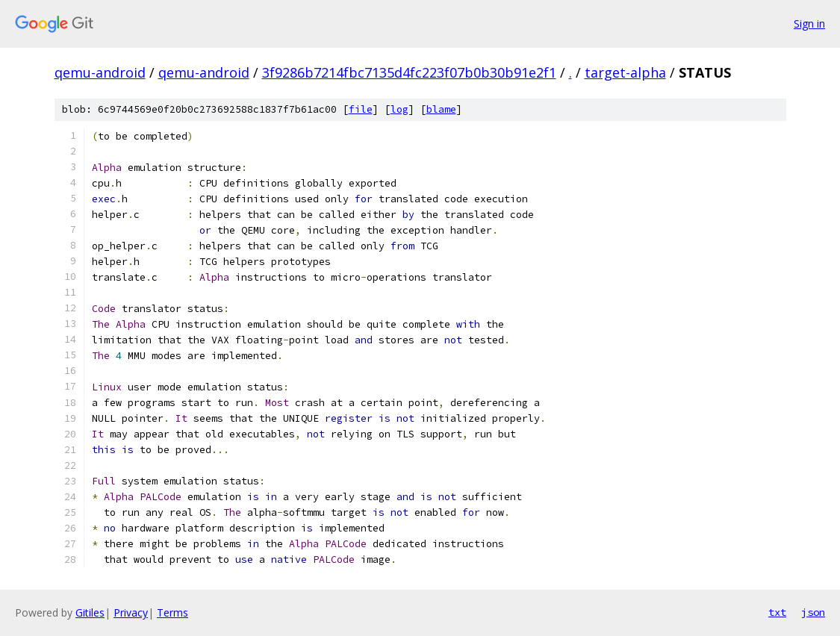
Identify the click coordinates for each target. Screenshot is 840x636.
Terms (172, 612)
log (399, 109)
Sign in (809, 24)
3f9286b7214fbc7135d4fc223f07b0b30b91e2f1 (409, 72)
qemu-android (100, 72)
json (813, 612)
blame (441, 109)
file (361, 109)
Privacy (131, 612)
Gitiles (90, 612)
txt (777, 612)
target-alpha (625, 72)
